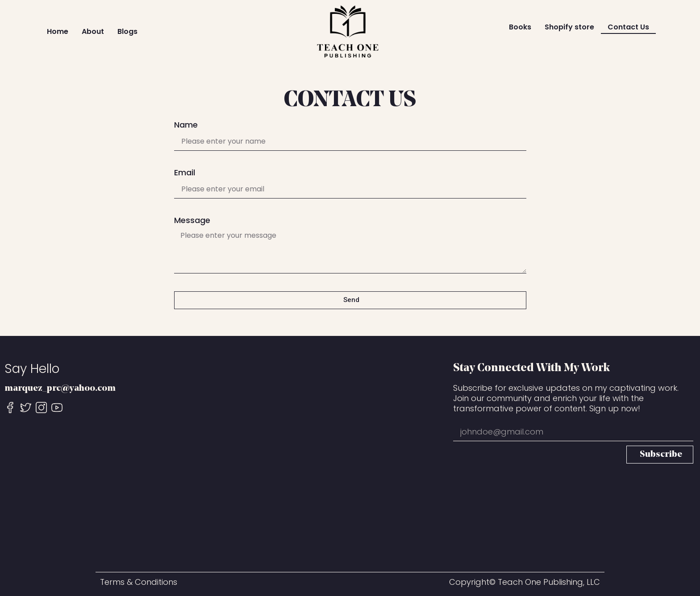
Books (520, 27)
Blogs (127, 31)
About (93, 31)
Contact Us (628, 27)
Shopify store (569, 27)
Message (192, 221)
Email (185, 173)
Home (58, 31)
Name (186, 126)
